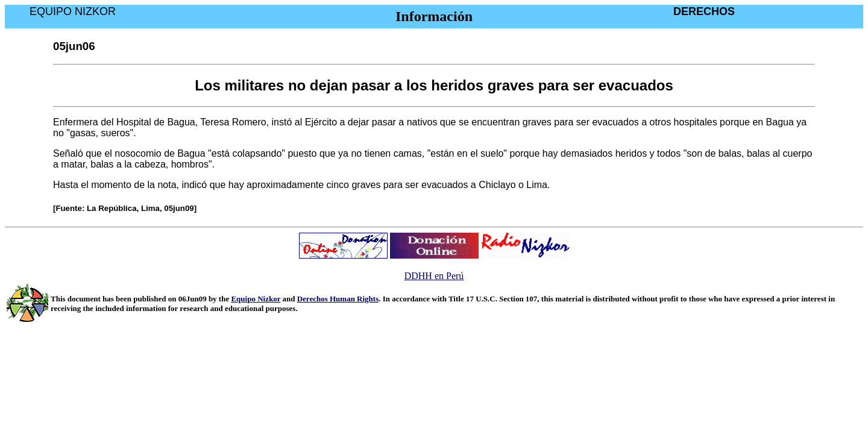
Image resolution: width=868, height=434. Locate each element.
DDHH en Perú (434, 276)
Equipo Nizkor (256, 299)
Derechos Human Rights (338, 299)
